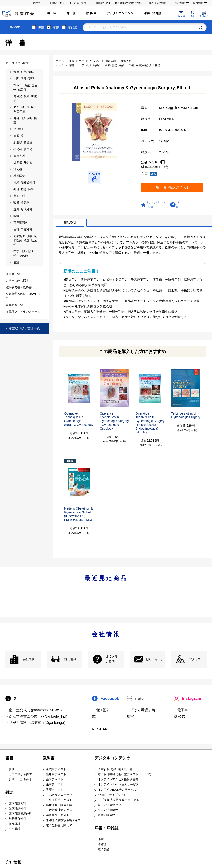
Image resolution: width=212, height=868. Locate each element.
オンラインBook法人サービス (117, 790)
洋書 (56, 27)
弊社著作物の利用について (129, 3)
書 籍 (52, 13)
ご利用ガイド (38, 3)
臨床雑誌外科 (17, 809)
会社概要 (29, 659)
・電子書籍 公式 (181, 713)
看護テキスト (55, 790)
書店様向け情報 (157, 3)
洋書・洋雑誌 (153, 13)
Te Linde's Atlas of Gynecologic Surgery (186, 415)
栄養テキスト (55, 785)
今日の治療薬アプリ (111, 805)
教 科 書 (91, 13)
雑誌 (9, 792)
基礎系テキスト (56, 769)
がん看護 (15, 829)
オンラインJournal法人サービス (118, 785)
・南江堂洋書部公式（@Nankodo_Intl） (37, 716)
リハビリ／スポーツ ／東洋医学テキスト (59, 797)
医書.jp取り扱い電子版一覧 (115, 769)
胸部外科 (15, 824)
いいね (178, 205)
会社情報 (180, 3)
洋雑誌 (72, 27)
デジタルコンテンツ (120, 13)
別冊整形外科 (17, 819)
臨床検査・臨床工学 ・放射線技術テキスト (60, 808)
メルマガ (181, 16)
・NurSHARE (101, 726)
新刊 (12, 769)
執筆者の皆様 (103, 3)
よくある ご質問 (112, 659)
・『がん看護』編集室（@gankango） (36, 723)
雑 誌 (71, 13)
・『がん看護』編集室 (141, 713)
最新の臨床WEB (108, 815)
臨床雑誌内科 (17, 804)
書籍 (9, 758)
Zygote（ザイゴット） (112, 795)
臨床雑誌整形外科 (20, 814)
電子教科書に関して (59, 825)
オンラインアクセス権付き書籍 (118, 779)
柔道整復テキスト (58, 815)
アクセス (195, 659)
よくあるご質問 (78, 3)
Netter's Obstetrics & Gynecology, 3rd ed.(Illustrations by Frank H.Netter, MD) (79, 514)
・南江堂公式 (101, 713)
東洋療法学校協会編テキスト (65, 820)
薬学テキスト (55, 779)
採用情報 (198, 3)
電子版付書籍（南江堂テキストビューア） (125, 774)
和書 (41, 27)
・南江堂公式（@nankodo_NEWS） (35, 710)
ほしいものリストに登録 (156, 205)
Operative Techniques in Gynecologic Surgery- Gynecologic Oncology (114, 421)
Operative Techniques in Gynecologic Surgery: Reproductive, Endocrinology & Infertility (150, 423)
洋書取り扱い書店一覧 (24, 328)
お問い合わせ (57, 3)
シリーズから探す (20, 779)
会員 (192, 16)
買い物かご (204, 16)
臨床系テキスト (56, 774)
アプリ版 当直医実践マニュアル (118, 800)
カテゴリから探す (20, 774)
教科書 (49, 758)
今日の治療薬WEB (110, 810)
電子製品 (104, 849)
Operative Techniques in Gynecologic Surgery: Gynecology (79, 419)
